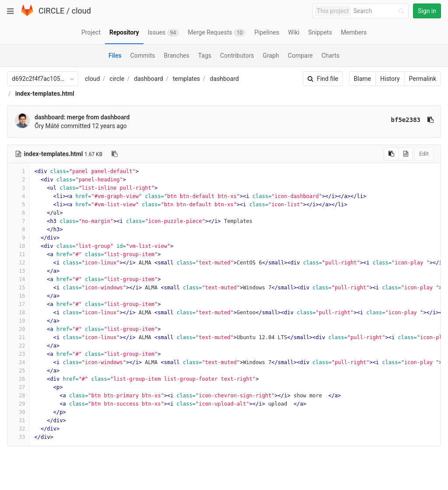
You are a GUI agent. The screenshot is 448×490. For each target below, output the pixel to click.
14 (18, 279)
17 (18, 304)
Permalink (423, 79)
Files (115, 56)
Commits (143, 56)
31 (18, 420)
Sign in (427, 11)
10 (18, 246)
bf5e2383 (406, 120)
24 (18, 362)
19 (18, 321)
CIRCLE (51, 11)
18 (18, 313)
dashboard (148, 79)
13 (18, 271)
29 (18, 404)
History (390, 79)
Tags (205, 56)
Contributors (237, 56)
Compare (300, 56)
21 (18, 337)
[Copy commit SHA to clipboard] (430, 120)
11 (18, 254)
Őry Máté (47, 126)
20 (18, 329)
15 (18, 288)
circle (117, 79)
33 (18, 437)
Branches (177, 56)
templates (186, 79)
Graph (271, 56)
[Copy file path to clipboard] (115, 154)
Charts (331, 56)
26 (18, 379)
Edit (424, 154)
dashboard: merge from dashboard (82, 117)
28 (18, 396)
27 (18, 387)
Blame (362, 79)
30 (18, 412)
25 (18, 371)
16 (18, 296)
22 (18, 346)
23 (18, 354)
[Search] (380, 11)
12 (18, 263)
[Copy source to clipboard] (391, 154)
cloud (81, 11)
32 (18, 429)
